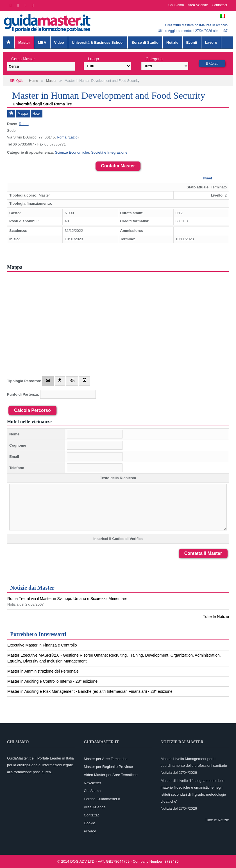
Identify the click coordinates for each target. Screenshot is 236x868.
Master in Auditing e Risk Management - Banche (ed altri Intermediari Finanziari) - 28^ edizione (90, 691)
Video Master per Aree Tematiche (111, 775)
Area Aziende (198, 5)
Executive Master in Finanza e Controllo (42, 645)
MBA (42, 42)
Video (59, 42)
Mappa (23, 114)
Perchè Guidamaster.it (102, 799)
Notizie (172, 42)
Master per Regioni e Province (108, 767)
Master (24, 42)
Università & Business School (98, 42)
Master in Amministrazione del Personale (43, 671)
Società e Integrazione (109, 152)
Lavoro (211, 42)
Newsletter (92, 783)
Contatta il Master (203, 553)
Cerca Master (23, 59)
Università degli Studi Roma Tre (42, 104)
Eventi (192, 42)
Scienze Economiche (72, 152)
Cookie (89, 823)
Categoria (154, 59)
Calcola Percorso (32, 410)
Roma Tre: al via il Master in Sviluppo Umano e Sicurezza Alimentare (67, 599)
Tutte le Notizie (216, 617)
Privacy (90, 831)
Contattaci (219, 5)
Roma (24, 124)
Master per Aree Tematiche (105, 759)
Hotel (37, 114)
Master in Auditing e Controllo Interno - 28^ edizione (52, 681)
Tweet (207, 178)
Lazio (73, 137)
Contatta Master (118, 166)
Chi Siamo (176, 5)
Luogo (93, 59)
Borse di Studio (145, 42)
